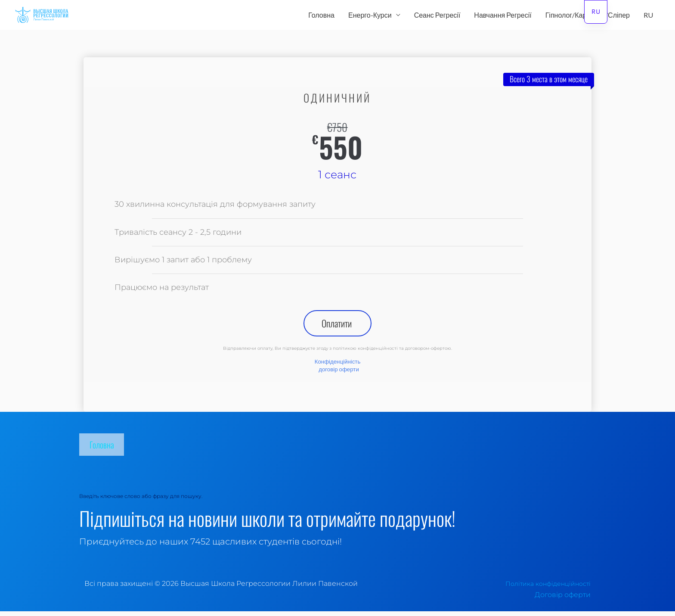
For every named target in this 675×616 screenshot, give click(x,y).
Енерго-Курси (370, 17)
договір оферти (339, 373)
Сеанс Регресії (437, 17)
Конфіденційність (338, 366)
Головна (321, 17)
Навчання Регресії (503, 17)
